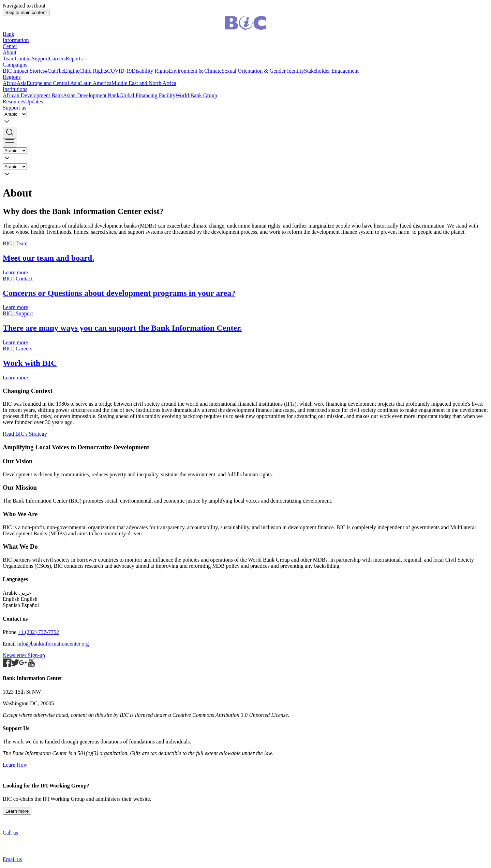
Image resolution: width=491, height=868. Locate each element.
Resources (14, 102)
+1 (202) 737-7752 (38, 632)
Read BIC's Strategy (25, 434)
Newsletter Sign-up (24, 655)
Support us (14, 108)
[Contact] (245, 293)
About (10, 52)
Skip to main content (26, 12)
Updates (34, 102)
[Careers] (245, 363)
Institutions (15, 89)
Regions (12, 77)
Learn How (15, 765)
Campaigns (15, 65)
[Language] (15, 114)
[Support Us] (245, 328)
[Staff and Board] (245, 258)
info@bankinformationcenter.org (53, 644)
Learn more (17, 811)
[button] (245, 133)
